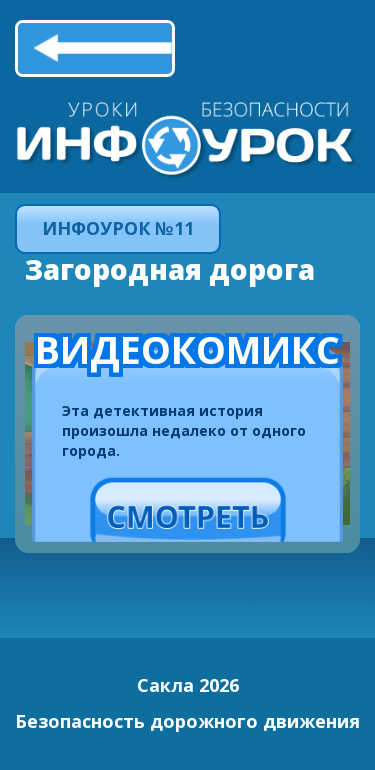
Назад (95, 48)
